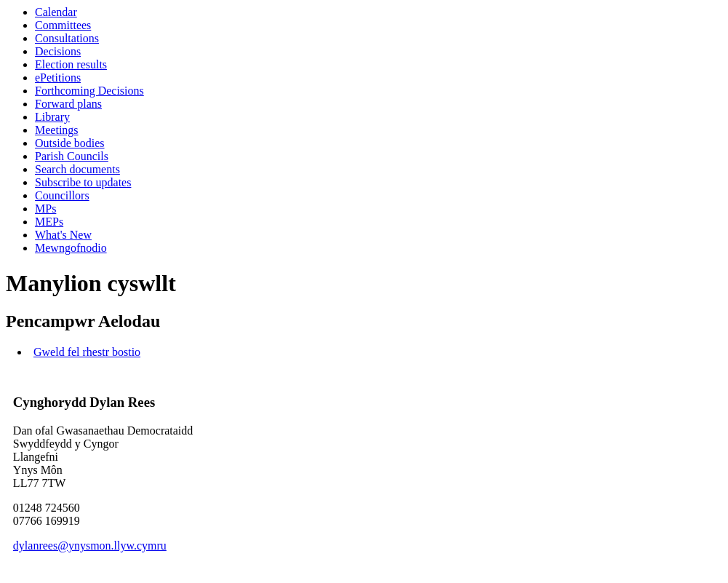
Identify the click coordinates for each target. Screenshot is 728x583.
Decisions (58, 51)
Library (52, 117)
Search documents (77, 169)
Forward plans (68, 104)
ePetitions (58, 78)
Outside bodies (70, 143)
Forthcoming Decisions (89, 91)
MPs (45, 209)
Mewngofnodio (71, 248)
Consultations (67, 38)
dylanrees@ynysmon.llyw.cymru (90, 546)
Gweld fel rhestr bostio (87, 352)
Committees (63, 25)
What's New (63, 235)
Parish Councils (72, 156)
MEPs (49, 222)
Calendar (56, 12)
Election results (71, 64)
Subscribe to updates (83, 182)
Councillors (62, 195)
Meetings (57, 130)
